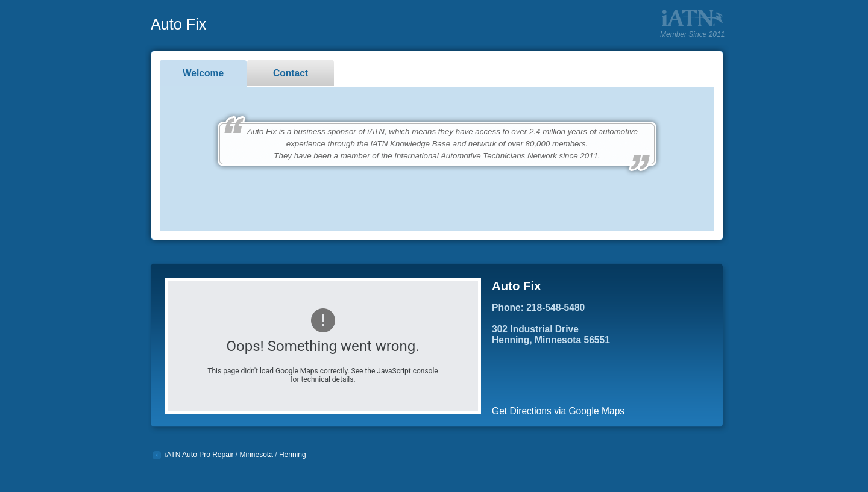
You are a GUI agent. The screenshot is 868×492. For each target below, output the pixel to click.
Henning (293, 455)
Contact (291, 73)
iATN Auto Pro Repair (200, 455)
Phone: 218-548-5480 (538, 307)
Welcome (203, 73)
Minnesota (258, 455)
